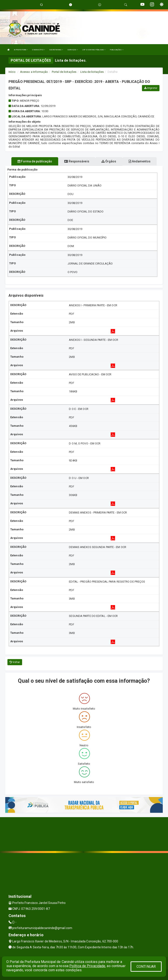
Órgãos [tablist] (109, 161)
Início (12, 72)
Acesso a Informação (34, 72)
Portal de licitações (64, 72)
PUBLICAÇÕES (116, 50)
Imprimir (151, 88)
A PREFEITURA (21, 50)
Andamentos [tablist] (140, 161)
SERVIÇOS (73, 50)
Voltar (15, 662)
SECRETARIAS (56, 50)
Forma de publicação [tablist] (35, 161)
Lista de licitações (92, 72)
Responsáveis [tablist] (77, 161)
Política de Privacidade (87, 966)
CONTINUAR (146, 967)
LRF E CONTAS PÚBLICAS (94, 50)
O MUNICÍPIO (38, 50)
